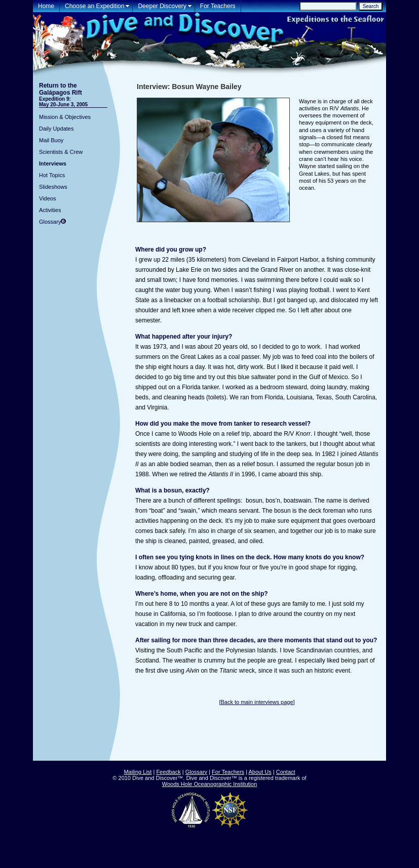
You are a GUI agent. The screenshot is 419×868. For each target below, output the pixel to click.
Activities (50, 210)
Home (46, 6)
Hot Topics (52, 175)
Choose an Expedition (94, 6)
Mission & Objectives (65, 117)
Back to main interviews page (257, 702)
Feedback (168, 772)
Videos (47, 198)
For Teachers (218, 6)
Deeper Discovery (162, 6)
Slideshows (53, 187)
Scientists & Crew (61, 152)
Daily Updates (56, 129)
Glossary (50, 222)
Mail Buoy (51, 140)
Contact (286, 772)
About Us (260, 772)
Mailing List (138, 772)
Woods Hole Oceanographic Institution (210, 784)
